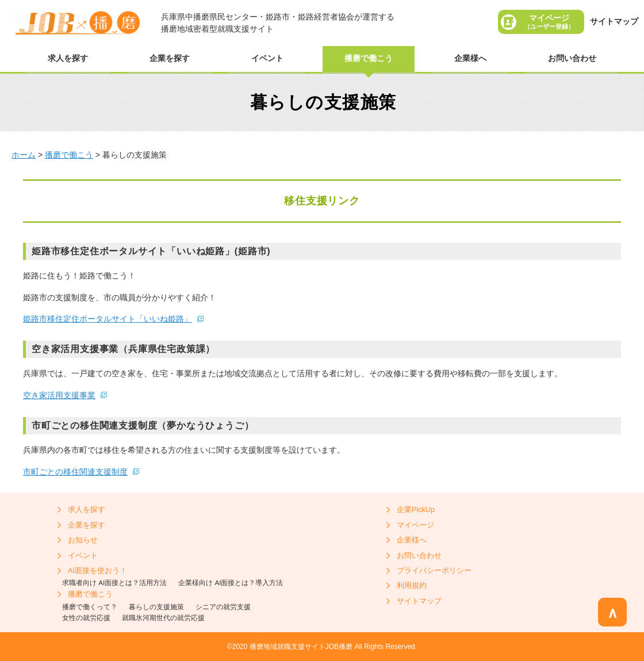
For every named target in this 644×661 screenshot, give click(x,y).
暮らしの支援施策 (156, 607)
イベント (267, 58)
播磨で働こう (369, 58)
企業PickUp (416, 510)
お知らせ (83, 540)
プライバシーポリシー (434, 571)
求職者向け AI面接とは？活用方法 (114, 582)
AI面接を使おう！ (97, 571)
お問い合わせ (572, 58)
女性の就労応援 (86, 618)
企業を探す (170, 58)
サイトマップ (614, 21)
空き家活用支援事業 (59, 395)
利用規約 (412, 586)
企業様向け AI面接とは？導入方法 (231, 582)
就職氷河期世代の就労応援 (163, 618)
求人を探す (68, 58)
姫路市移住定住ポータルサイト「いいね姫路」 (108, 319)
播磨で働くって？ (90, 607)
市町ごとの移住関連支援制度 (75, 472)
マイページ (549, 22)
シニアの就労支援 (223, 607)
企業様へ (470, 58)
